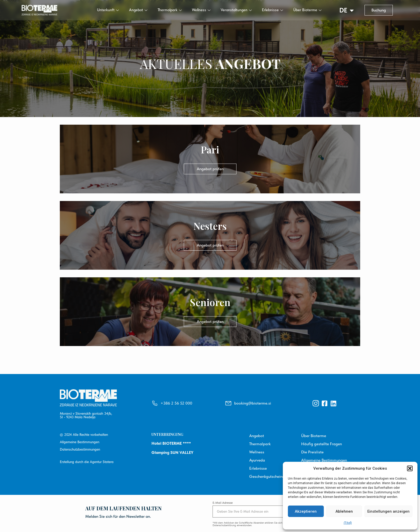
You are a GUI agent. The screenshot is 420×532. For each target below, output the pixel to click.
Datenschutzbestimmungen (80, 449)
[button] (410, 468)
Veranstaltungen (236, 10)
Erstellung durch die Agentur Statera (87, 462)
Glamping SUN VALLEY (172, 452)
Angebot (138, 10)
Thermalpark (170, 10)
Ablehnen (344, 511)
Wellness (201, 10)
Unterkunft (108, 10)
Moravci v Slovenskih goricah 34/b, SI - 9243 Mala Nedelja (86, 415)
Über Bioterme (307, 10)
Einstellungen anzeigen (388, 511)
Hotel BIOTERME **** (171, 443)
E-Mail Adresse (223, 503)
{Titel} (348, 523)
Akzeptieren (306, 511)
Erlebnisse (272, 10)
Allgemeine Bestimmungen (80, 442)
